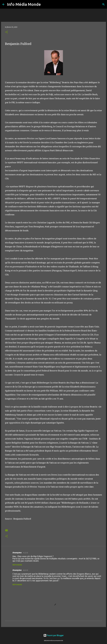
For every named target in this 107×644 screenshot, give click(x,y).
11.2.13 (25, 553)
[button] (6, 32)
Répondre (17, 565)
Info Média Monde (24, 4)
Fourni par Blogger (54, 635)
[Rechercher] (44, 4)
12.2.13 (25, 570)
